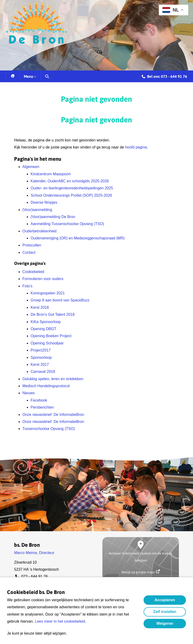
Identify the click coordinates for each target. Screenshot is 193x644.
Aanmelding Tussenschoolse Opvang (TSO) (67, 224)
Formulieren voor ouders (43, 279)
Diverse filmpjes (44, 202)
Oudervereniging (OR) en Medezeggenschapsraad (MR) (78, 238)
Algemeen (31, 167)
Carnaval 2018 (43, 372)
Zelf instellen (165, 612)
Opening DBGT (43, 329)
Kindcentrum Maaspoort (51, 174)
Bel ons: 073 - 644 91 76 (164, 77)
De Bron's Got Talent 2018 (53, 314)
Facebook (39, 400)
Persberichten (42, 407)
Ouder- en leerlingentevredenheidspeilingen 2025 (72, 188)
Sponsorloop (41, 357)
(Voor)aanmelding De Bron (53, 217)
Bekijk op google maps (141, 572)
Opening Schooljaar (47, 343)
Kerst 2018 (40, 307)
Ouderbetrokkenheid (39, 231)
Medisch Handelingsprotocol (46, 386)
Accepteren (165, 600)
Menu (30, 76)
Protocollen (32, 245)
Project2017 (41, 350)
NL (171, 10)
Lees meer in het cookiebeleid (60, 621)
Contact (29, 252)
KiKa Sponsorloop (46, 322)
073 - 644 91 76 (34, 576)
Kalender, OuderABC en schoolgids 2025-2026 (70, 181)
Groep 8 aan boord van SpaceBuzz (60, 300)
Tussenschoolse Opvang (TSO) (49, 429)
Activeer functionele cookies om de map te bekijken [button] (141, 557)
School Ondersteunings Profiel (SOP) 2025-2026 (71, 195)
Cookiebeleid (33, 272)
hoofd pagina (136, 147)
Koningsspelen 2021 (48, 293)
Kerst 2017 (40, 365)
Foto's (27, 286)
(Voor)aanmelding (37, 210)
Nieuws (28, 393)
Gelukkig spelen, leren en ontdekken (53, 379)
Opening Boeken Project (51, 336)
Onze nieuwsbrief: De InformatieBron (53, 415)
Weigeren (165, 623)
